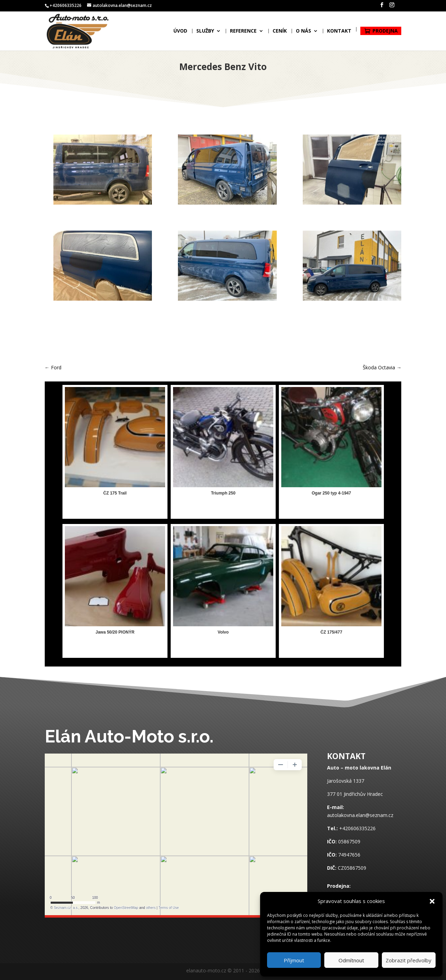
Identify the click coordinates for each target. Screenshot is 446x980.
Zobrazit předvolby (409, 960)
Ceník (280, 32)
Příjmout (294, 960)
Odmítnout (351, 960)
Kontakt (339, 32)
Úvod (180, 32)
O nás (303, 32)
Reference (243, 32)
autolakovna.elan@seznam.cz (360, 815)
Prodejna (385, 32)
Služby (205, 32)
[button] (432, 901)
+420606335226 (357, 828)
